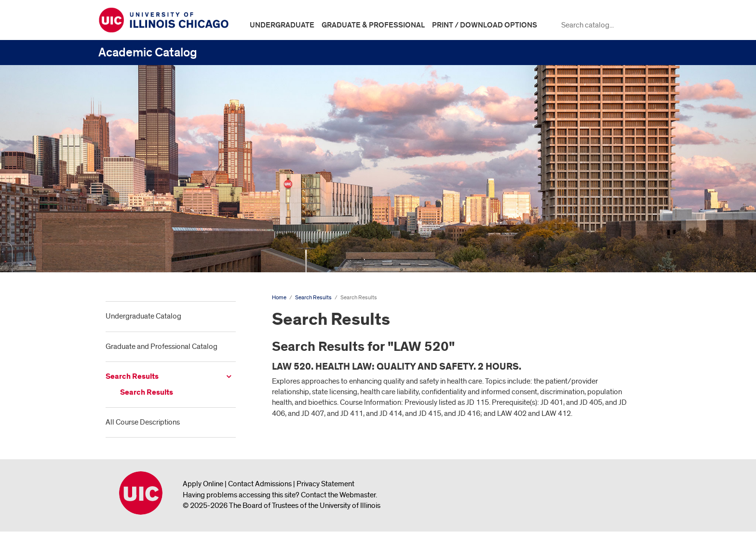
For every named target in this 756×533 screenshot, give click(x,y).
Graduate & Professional (373, 25)
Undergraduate (282, 25)
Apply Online (203, 484)
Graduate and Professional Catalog (162, 346)
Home (279, 298)
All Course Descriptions (143, 422)
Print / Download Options (485, 25)
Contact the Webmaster (338, 495)
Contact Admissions (260, 484)
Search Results (132, 377)
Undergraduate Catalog (143, 316)
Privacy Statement (325, 484)
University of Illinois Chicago (141, 493)
